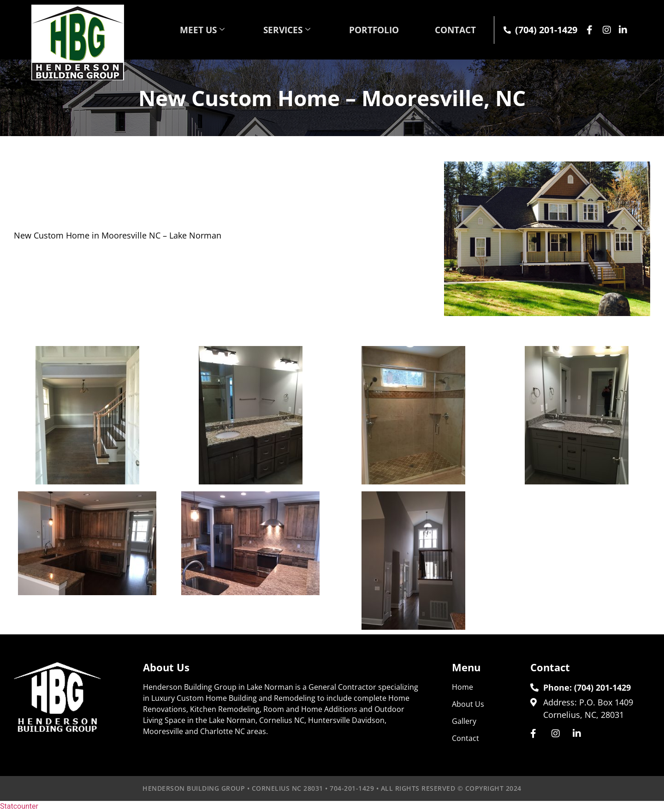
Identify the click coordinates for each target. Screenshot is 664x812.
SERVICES (275, 30)
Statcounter (19, 806)
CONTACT (453, 30)
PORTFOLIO (366, 30)
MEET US (186, 30)
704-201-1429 (352, 788)
